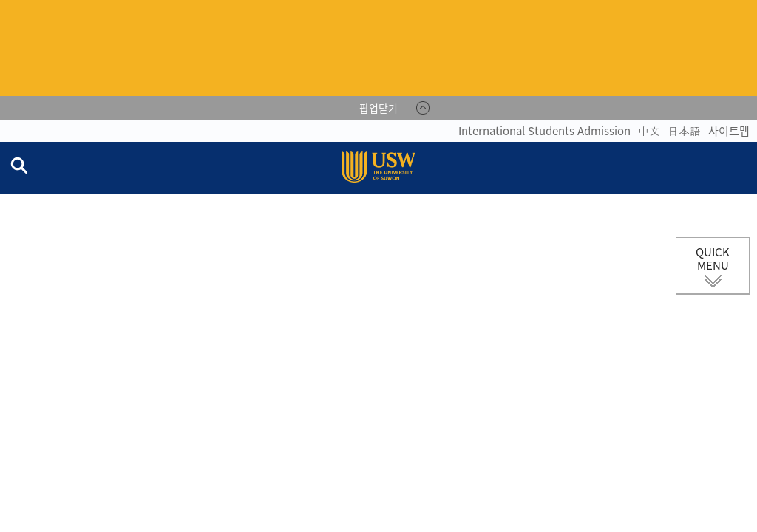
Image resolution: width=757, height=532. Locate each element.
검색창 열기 (18, 165)
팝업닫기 (378, 108)
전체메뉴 (745, 168)
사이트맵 (729, 131)
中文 (649, 131)
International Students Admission (544, 131)
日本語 (684, 131)
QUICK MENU (713, 259)
